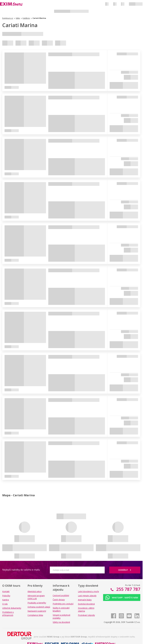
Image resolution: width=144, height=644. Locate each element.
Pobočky (6, 596)
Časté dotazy (59, 600)
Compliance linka (35, 615)
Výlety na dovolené (61, 622)
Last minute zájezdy (87, 596)
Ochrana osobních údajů (39, 607)
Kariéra (6, 600)
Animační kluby (85, 600)
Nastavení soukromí (37, 611)
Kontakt (6, 591)
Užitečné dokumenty (12, 608)
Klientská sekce (35, 591)
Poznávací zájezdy (86, 615)
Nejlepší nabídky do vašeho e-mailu (21, 570)
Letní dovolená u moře (88, 591)
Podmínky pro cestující (63, 604)
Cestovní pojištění (61, 595)
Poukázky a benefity (37, 603)
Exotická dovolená (86, 604)
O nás (5, 604)
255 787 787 (128, 589)
